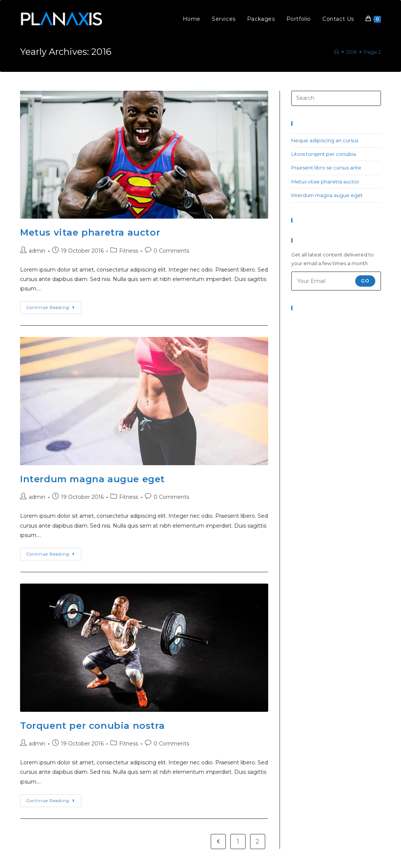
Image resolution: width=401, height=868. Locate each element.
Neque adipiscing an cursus (325, 140)
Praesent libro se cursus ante (326, 168)
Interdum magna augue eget (92, 479)
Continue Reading (51, 307)
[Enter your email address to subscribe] (336, 281)
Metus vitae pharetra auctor (90, 232)
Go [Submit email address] (365, 281)
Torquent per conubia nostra (92, 726)
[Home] (336, 52)
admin (37, 251)
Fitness (129, 251)
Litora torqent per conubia (324, 154)
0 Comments (171, 251)
